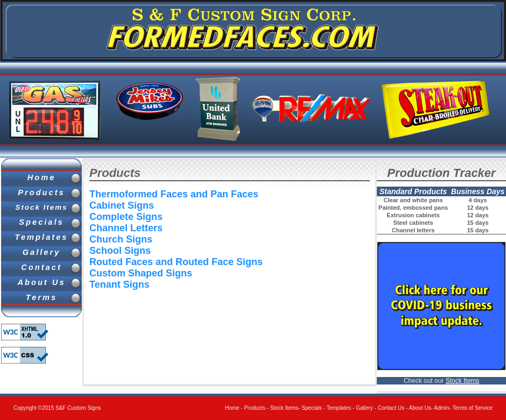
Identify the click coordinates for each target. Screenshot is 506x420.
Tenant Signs (120, 284)
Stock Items (42, 207)
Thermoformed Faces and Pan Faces (174, 194)
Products (41, 193)
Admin (441, 408)
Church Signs (121, 239)
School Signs (120, 251)
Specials (41, 222)
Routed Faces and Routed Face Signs (176, 262)
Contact (41, 267)
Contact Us (391, 408)
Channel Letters (126, 228)
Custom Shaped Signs (141, 273)
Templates (42, 237)
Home (42, 177)
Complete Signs (126, 217)
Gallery (42, 252)
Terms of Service (473, 408)
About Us (41, 282)
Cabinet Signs (122, 205)
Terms (41, 297)
